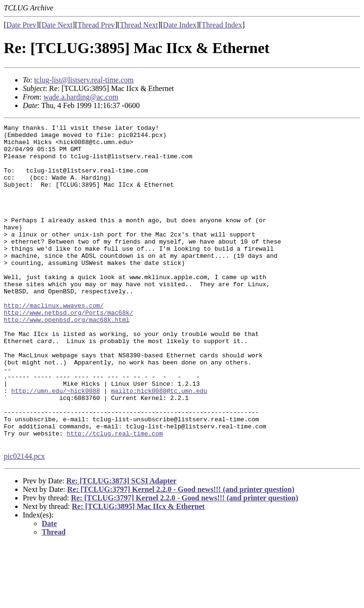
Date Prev (21, 25)
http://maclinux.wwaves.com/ (54, 342)
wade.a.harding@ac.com (81, 97)
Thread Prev (96, 25)
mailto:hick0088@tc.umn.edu (159, 445)
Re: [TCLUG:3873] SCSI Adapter (121, 545)
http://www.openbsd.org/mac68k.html (67, 359)
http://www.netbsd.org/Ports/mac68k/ (68, 351)
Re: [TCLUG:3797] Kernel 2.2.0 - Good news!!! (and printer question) (181, 553)
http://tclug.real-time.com (115, 496)
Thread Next (139, 25)
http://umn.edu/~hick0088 (56, 445)
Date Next (57, 25)
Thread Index (222, 25)
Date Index (180, 25)
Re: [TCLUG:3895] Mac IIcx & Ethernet (138, 570)
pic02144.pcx (24, 520)
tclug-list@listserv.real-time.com (84, 80)
